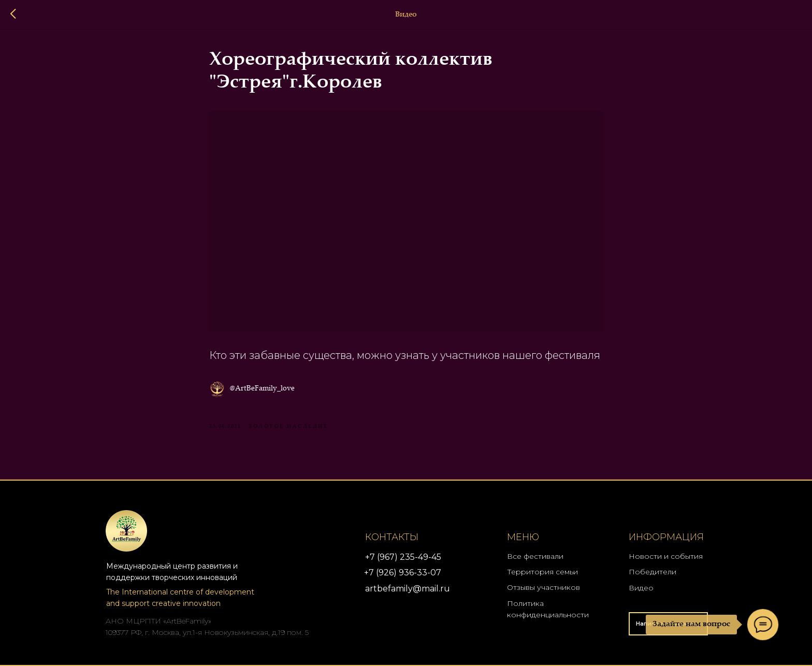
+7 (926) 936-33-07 (403, 573)
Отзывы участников (543, 587)
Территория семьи (542, 572)
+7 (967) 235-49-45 (403, 557)
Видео (641, 588)
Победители (653, 572)
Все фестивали (535, 556)
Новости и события (666, 556)
